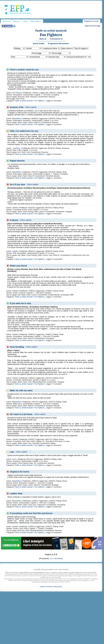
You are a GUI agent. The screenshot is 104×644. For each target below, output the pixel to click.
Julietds (15, 208)
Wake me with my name (21, 390)
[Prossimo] (58, 559)
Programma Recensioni (58, 44)
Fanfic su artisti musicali (51, 31)
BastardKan (17, 119)
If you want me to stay (20, 303)
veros (14, 459)
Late (12, 452)
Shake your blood (18, 266)
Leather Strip (16, 493)
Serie (43, 39)
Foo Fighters (51, 35)
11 (53, 259)
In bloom (14, 220)
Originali (17, 21)
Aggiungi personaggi (92, 26)
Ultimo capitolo (31, 107)
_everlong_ (16, 148)
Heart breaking (17, 347)
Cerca (25, 21)
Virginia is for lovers (20, 472)
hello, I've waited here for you (24, 131)
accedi (96, 21)
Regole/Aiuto (36, 21)
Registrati (88, 21)
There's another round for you (24, 70)
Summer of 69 (16, 107)
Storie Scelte (39, 44)
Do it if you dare (17, 184)
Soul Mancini (17, 93)
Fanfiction (6, 21)
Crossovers (56, 39)
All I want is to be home (21, 414)
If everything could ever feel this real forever (31, 513)
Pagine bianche (17, 161)
